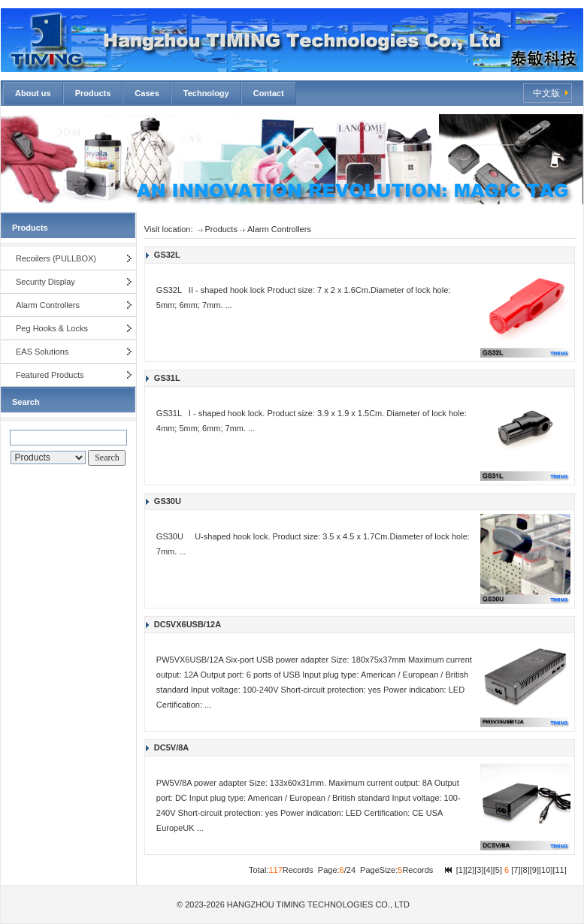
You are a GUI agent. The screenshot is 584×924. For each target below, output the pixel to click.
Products (93, 93)
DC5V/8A (171, 747)
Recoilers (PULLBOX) (56, 258)
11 (559, 870)
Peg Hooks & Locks (52, 328)
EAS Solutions (42, 352)
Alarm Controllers (48, 305)
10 (546, 870)
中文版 (546, 93)
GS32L (167, 255)
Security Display (45, 282)
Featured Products (50, 375)
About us (33, 93)
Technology (206, 93)
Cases (147, 93)
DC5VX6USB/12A (188, 624)
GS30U (168, 501)
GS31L (167, 378)
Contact (269, 93)
